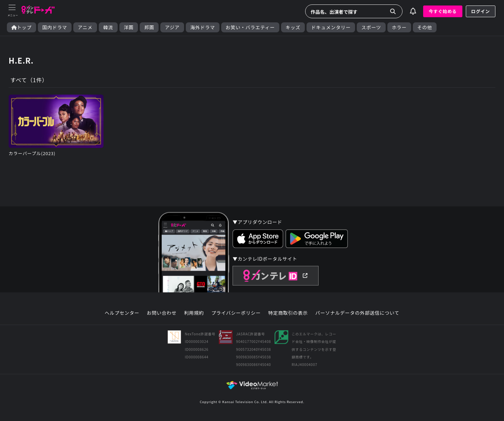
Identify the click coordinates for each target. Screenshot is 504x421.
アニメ (85, 27)
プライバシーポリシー (236, 313)
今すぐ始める (443, 11)
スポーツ (371, 27)
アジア (172, 27)
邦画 (149, 27)
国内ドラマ (55, 27)
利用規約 (194, 313)
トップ (22, 27)
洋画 (129, 27)
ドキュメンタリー (331, 27)
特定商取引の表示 (288, 313)
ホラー (399, 27)
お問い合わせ (162, 313)
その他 (425, 27)
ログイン (481, 11)
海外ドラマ (203, 27)
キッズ (293, 27)
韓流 (108, 27)
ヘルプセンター (122, 313)
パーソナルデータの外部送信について (357, 313)
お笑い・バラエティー (250, 27)
